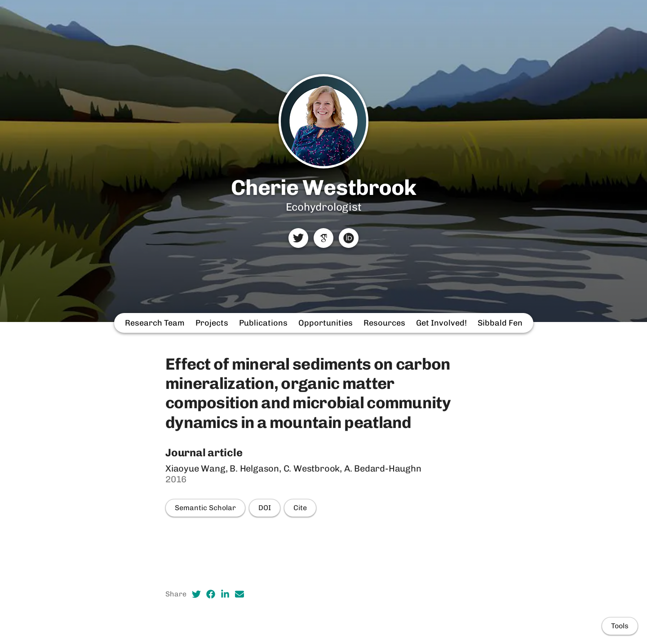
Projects (212, 323)
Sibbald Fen (500, 323)
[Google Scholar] (323, 238)
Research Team (155, 323)
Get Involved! (441, 323)
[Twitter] (298, 238)
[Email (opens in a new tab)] (239, 594)
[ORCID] (349, 238)
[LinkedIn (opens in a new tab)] (225, 594)
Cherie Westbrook (323, 187)
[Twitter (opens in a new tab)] (196, 594)
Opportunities (326, 323)
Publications (263, 323)
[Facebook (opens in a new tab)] (211, 594)
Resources (384, 323)
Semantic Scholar (205, 508)
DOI (265, 508)
